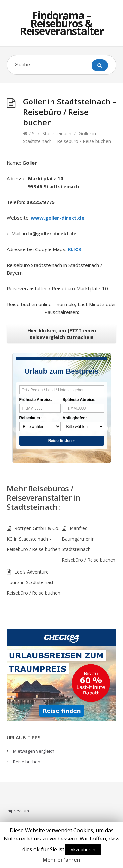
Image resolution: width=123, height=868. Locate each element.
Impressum (18, 811)
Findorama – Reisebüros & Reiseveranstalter (62, 23)
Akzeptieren (83, 850)
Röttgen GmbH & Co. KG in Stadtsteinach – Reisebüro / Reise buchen (33, 539)
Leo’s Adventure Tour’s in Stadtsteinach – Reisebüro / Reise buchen (33, 582)
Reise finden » (61, 441)
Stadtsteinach (57, 133)
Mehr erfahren (61, 860)
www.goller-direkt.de (58, 218)
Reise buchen (27, 762)
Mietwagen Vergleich (34, 751)
